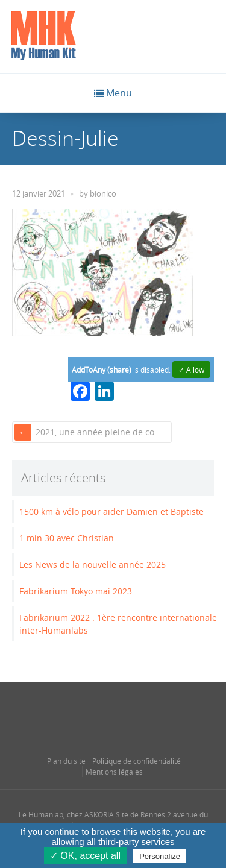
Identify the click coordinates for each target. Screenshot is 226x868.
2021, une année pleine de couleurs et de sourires (102, 432)
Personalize (160, 856)
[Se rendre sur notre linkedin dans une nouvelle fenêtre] (113, 711)
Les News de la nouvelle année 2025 (93, 565)
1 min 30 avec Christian (67, 538)
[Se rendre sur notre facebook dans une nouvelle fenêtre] (65, 711)
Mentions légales (114, 772)
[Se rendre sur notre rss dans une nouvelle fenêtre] (137, 711)
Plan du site (66, 761)
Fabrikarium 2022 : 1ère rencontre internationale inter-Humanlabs (118, 624)
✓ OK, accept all (85, 856)
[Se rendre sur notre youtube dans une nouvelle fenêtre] (161, 711)
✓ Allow (191, 370)
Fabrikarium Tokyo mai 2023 (76, 591)
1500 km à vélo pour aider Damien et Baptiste (111, 511)
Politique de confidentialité (137, 761)
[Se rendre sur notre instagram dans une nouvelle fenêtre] (89, 711)
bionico (103, 194)
